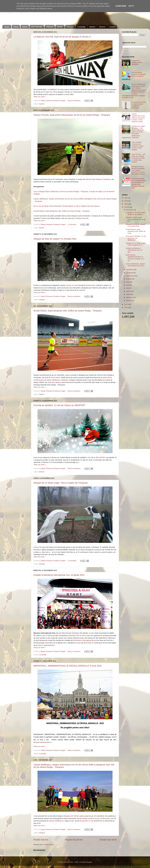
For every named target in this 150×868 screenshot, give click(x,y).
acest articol (56, 378)
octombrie (130, 273)
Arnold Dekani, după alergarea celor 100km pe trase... (136, 231)
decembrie (130, 210)
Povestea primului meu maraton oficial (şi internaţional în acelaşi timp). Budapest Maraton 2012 (138, 183)
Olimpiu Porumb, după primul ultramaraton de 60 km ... (136, 219)
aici (53, 382)
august (129, 279)
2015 (126, 204)
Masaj (16, 27)
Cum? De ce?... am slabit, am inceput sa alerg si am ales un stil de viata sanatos (138, 158)
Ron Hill (52, 92)
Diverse (102, 27)
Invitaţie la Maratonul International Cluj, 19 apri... (134, 250)
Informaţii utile (37, 27)
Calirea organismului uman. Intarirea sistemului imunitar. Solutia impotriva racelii (138, 118)
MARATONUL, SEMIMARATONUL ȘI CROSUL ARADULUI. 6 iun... (135, 258)
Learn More (121, 6)
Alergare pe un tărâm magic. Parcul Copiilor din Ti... (136, 244)
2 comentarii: (72, 224)
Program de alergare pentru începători (137, 62)
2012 (126, 307)
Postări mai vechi (108, 840)
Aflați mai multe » (40, 97)
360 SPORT (100, 457)
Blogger (90, 862)
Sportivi (92, 27)
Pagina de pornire (74, 840)
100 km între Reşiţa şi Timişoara (98, 179)
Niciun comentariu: (74, 101)
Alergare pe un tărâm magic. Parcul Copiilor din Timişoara (61, 483)
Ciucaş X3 (70, 285)
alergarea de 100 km (71, 816)
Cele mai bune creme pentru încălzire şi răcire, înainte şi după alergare (138, 146)
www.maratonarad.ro (43, 742)
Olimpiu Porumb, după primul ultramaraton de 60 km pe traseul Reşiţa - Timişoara (72, 115)
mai (128, 288)
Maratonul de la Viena (78, 635)
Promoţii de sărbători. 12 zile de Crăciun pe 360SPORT (59, 405)
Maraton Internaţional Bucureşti (87, 640)
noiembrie (130, 270)
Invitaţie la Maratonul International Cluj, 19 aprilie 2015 (59, 575)
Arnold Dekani (82, 818)
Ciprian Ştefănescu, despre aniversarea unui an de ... (136, 265)
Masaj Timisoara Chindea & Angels (53, 101)
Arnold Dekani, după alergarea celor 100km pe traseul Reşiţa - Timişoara (62, 211)
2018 (126, 198)
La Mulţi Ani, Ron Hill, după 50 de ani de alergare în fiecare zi (62, 37)
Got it (131, 6)
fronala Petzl (90, 285)
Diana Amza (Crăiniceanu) (100, 818)
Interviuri (50, 27)
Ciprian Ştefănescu (56, 821)
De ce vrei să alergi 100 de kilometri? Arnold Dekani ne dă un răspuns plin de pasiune (67, 206)
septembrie (130, 276)
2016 (126, 201)
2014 (126, 207)
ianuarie (129, 300)
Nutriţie (60, 27)
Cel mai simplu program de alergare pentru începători (139, 74)
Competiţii (81, 27)
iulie (128, 282)
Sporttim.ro (86, 821)
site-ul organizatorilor (46, 645)
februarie (130, 297)
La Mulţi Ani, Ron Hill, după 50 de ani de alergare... (135, 213)
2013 (126, 304)
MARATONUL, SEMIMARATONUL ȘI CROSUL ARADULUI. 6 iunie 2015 (68, 666)
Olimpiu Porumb (82, 218)
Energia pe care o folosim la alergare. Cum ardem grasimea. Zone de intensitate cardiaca (138, 170)
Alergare (70, 27)
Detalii (25, 27)
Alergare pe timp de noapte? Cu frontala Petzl (55, 239)
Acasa (7, 27)
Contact (112, 27)
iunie (128, 285)
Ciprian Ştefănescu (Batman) (57, 380)
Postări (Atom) (49, 845)
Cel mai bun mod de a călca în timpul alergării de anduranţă (139, 105)
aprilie (129, 291)
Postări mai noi (41, 840)
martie (129, 294)
